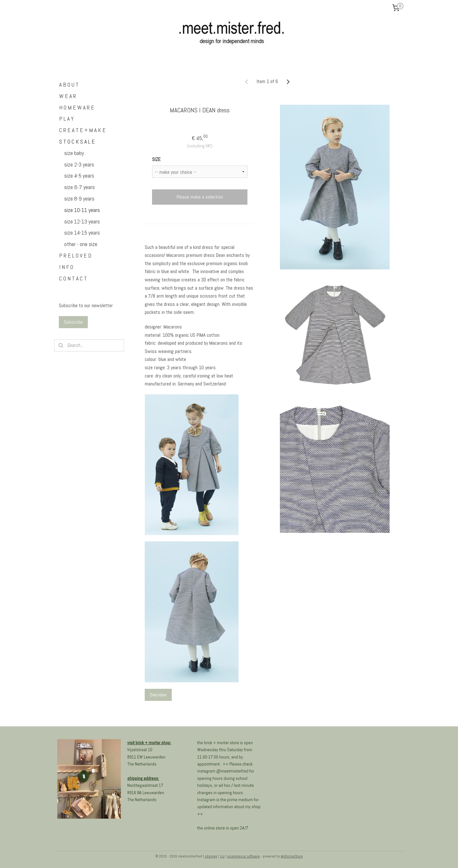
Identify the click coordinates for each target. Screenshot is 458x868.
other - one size (81, 244)
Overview (158, 695)
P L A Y (66, 119)
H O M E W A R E (77, 107)
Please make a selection (199, 197)
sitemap (211, 856)
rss (222, 856)
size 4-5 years (79, 176)
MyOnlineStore (292, 856)
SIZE (156, 159)
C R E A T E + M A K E (82, 130)
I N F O (66, 267)
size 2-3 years (79, 164)
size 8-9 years (79, 198)
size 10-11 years (82, 210)
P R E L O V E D (75, 255)
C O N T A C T (73, 278)
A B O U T (69, 85)
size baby (74, 153)
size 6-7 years (80, 187)
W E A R (68, 96)
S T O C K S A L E (77, 141)
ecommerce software (244, 856)
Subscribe (73, 322)
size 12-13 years (82, 221)
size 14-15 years (82, 233)
